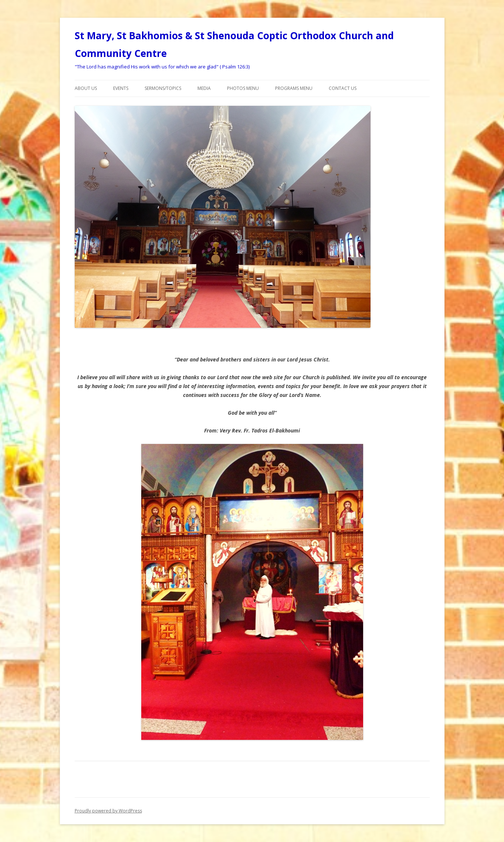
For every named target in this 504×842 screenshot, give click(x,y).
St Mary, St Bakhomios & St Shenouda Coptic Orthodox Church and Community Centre (234, 44)
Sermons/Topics (163, 88)
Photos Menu (243, 88)
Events (121, 88)
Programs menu (294, 88)
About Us (86, 88)
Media (204, 88)
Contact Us (343, 88)
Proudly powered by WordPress (108, 811)
